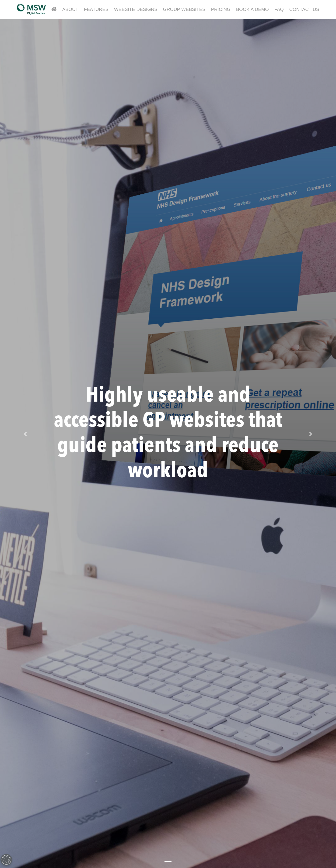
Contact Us (304, 9)
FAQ (279, 9)
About (70, 9)
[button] (25, 434)
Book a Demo (252, 9)
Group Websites (184, 9)
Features (96, 9)
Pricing (221, 9)
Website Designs (136, 9)
